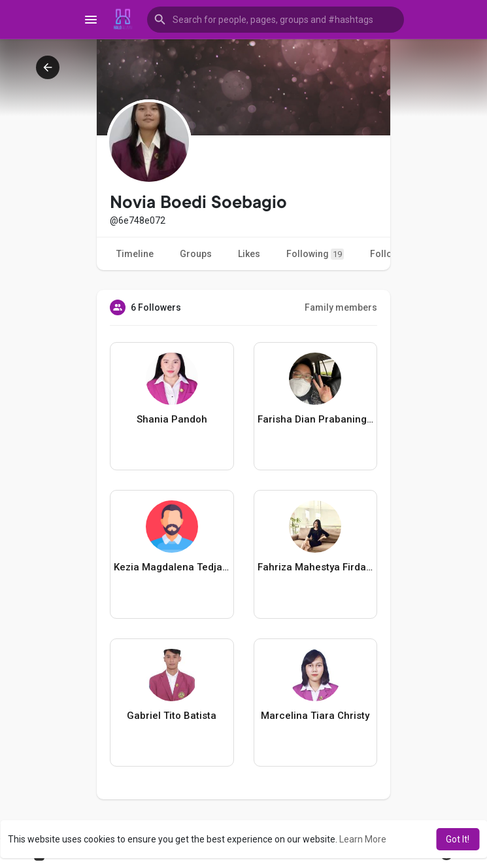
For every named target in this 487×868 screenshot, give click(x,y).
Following (315, 254)
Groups (196, 254)
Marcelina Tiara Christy (315, 716)
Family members (341, 307)
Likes (249, 254)
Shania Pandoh (172, 419)
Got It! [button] (458, 839)
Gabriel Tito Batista (172, 716)
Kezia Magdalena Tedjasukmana (172, 567)
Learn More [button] (363, 839)
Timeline (135, 254)
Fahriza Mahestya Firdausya (316, 567)
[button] (276, 20)
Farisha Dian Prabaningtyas (316, 419)
